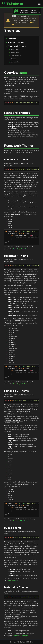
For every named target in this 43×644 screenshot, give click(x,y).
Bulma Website (12, 580)
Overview (12, 39)
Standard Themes (16, 42)
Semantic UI (16, 56)
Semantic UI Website (21, 521)
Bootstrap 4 (16, 53)
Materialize (16, 62)
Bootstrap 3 (16, 49)
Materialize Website (20, 636)
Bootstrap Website (20, 249)
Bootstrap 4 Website (20, 384)
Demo (23, 73)
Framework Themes (17, 46)
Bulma (13, 59)
